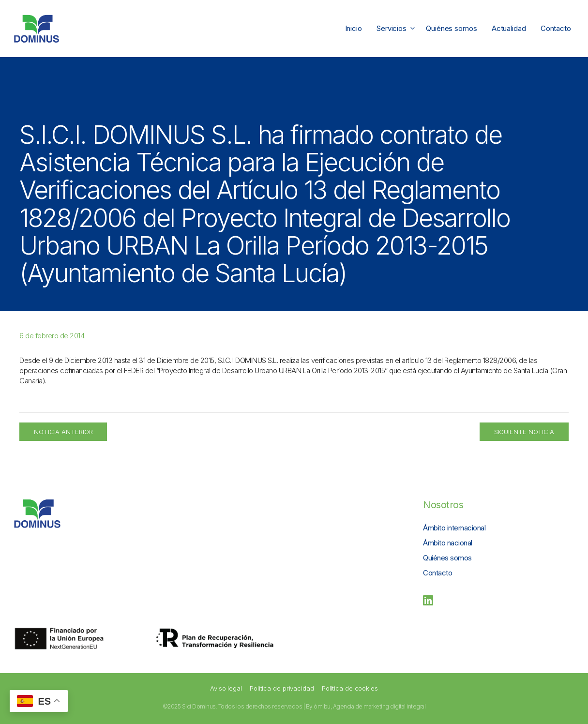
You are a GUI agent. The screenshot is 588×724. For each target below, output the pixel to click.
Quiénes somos (452, 28)
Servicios (398, 29)
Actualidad (509, 28)
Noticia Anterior (63, 432)
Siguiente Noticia (524, 432)
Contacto (556, 28)
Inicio (354, 28)
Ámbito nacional (448, 543)
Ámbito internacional (454, 528)
